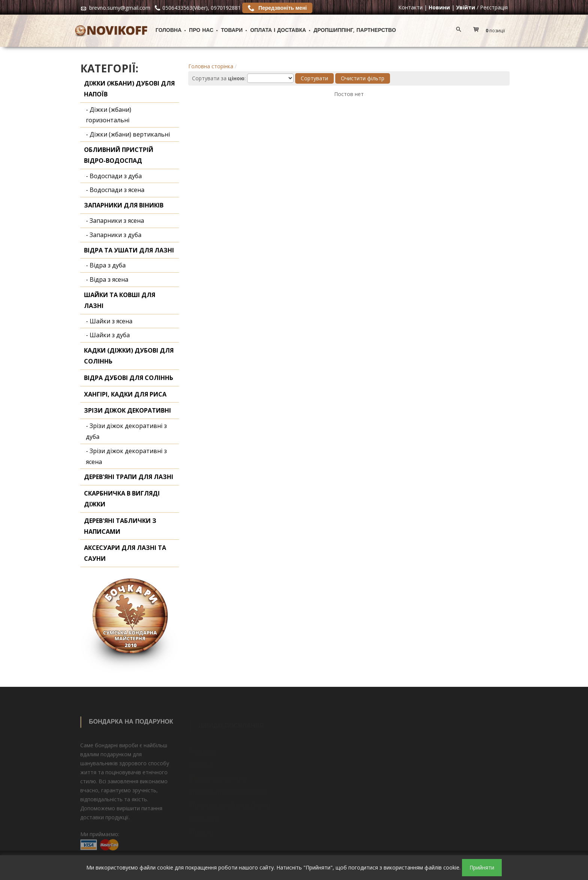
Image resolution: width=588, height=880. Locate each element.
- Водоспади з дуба (114, 176)
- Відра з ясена (107, 279)
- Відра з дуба (106, 265)
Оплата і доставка (278, 31)
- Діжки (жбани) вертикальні (128, 134)
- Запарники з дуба (114, 235)
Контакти (410, 7)
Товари (232, 31)
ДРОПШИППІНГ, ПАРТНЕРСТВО (355, 31)
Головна (169, 31)
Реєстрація (494, 7)
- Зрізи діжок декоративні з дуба (126, 431)
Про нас (201, 31)
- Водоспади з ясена (115, 190)
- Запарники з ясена (115, 221)
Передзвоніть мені (277, 8)
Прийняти (482, 867)
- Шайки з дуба (108, 335)
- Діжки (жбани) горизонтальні (109, 115)
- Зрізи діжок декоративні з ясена (126, 456)
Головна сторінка (211, 66)
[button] (491, 31)
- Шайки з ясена (109, 321)
